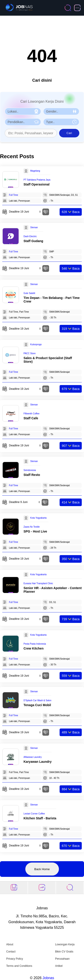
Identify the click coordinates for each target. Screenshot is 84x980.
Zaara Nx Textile (32, 527)
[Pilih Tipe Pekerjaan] (61, 122)
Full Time (14, 195)
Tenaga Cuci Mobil (37, 705)
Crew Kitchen (33, 648)
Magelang (35, 171)
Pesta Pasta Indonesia (35, 644)
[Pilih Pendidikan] (23, 122)
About (10, 944)
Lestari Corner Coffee (34, 814)
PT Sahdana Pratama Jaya (37, 180)
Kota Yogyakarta (38, 518)
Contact (11, 952)
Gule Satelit (29, 293)
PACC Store (30, 353)
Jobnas (48, 978)
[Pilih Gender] (61, 111)
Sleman (34, 227)
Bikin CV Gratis (64, 952)
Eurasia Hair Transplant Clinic (38, 583)
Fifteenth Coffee (31, 414)
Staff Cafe (31, 418)
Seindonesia (30, 470)
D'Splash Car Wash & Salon (37, 700)
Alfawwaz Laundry (33, 757)
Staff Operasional (37, 184)
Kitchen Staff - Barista (40, 818)
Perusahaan (62, 959)
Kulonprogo (36, 344)
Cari (69, 133)
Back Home (42, 869)
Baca (71, 212)
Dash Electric (30, 236)
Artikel (59, 966)
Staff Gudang (33, 241)
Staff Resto (32, 475)
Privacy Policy (15, 959)
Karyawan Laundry (38, 762)
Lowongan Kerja (65, 944)
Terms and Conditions (19, 966)
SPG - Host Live (35, 531)
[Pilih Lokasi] (23, 111)
